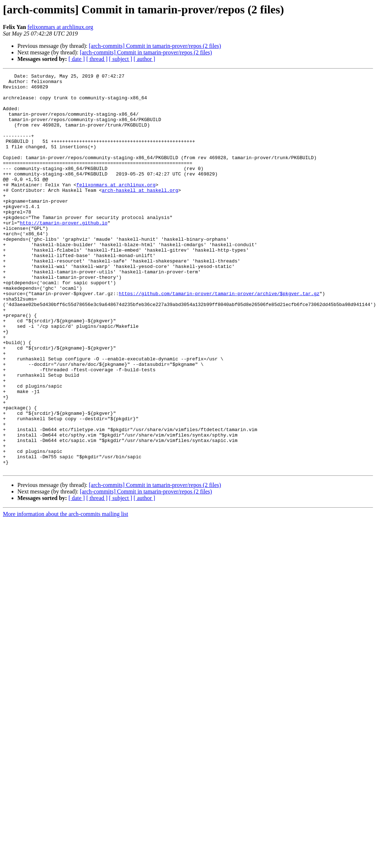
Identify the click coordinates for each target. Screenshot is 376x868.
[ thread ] (97, 59)
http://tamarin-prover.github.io (64, 253)
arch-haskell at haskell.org (140, 214)
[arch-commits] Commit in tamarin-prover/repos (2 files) (155, 46)
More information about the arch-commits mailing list (66, 593)
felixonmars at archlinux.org (60, 27)
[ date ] (77, 59)
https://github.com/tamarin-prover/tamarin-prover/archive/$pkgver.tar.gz (219, 338)
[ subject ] (121, 59)
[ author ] (145, 59)
